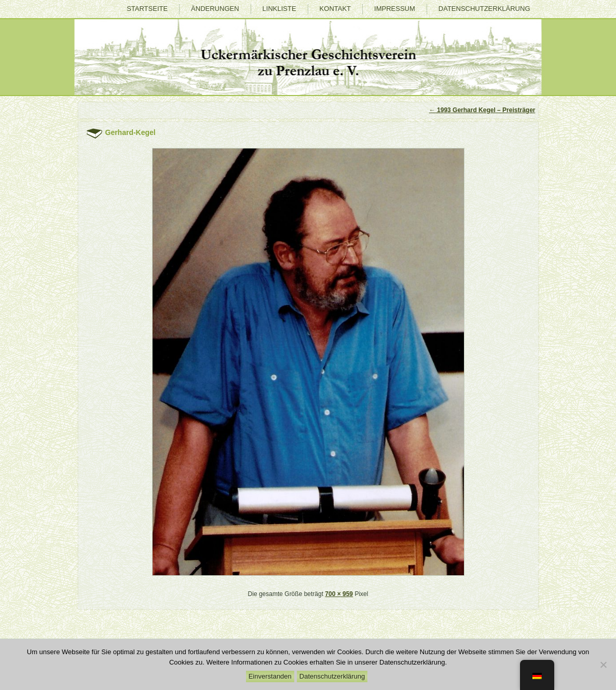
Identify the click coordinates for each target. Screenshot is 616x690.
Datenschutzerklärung (484, 9)
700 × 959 (339, 594)
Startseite (147, 9)
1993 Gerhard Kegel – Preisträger (482, 110)
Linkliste (279, 9)
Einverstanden (270, 676)
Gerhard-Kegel (131, 132)
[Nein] (603, 665)
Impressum (395, 9)
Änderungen (215, 9)
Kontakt (335, 9)
